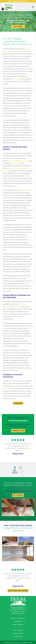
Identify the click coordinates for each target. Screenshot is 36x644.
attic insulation (16, 79)
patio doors (16, 307)
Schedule (6, 388)
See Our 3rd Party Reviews (18, 591)
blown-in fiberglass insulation (19, 161)
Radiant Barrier (18, 621)
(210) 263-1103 (20, 613)
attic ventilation (16, 163)
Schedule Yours (18, 431)
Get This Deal (18, 495)
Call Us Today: (18, 1)
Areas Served (18, 636)
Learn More (18, 403)
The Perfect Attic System (18, 618)
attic (20, 51)
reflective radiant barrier (16, 168)
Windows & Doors (18, 633)
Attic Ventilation (18, 630)
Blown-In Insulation (18, 624)
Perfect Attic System (26, 190)
